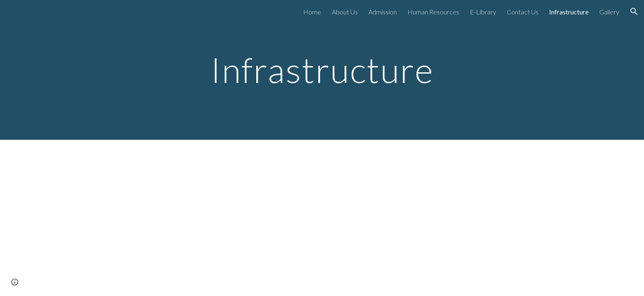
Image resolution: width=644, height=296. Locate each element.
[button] (634, 12)
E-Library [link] (483, 12)
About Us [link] (345, 12)
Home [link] (312, 12)
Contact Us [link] (523, 12)
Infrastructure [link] (569, 12)
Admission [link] (383, 12)
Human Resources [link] (433, 12)
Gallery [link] (609, 12)
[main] (322, 70)
